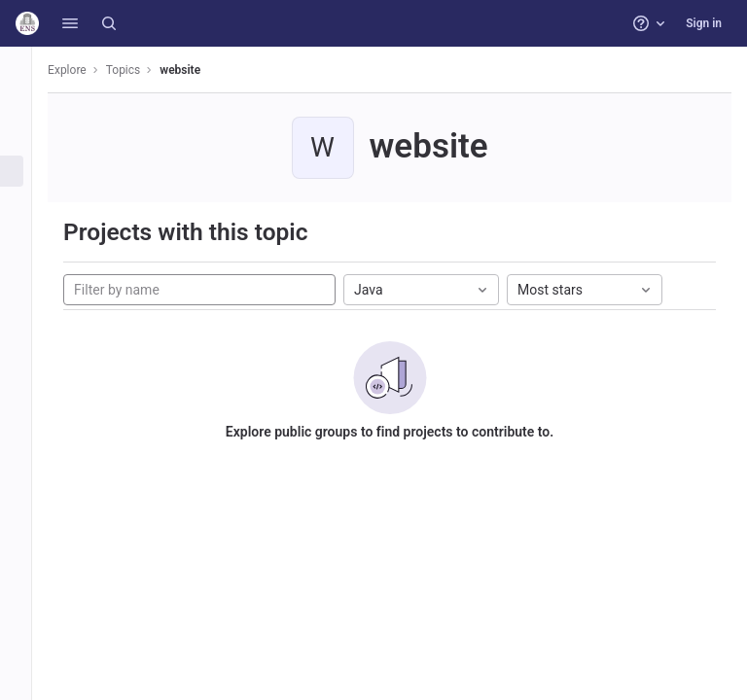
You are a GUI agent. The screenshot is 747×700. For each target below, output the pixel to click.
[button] (70, 23)
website (202, 70)
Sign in (704, 23)
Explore (89, 70)
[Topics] (27, 171)
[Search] (109, 23)
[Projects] (27, 107)
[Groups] (27, 139)
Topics (146, 70)
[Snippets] (27, 203)
